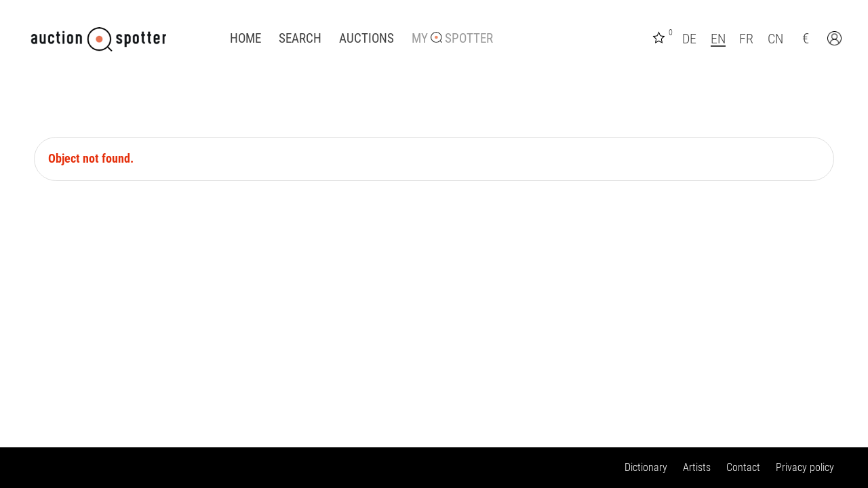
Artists (697, 467)
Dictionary (646, 467)
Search (300, 39)
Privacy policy (805, 467)
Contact (743, 467)
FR (746, 39)
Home (245, 39)
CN (775, 39)
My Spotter (452, 39)
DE (689, 39)
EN (718, 39)
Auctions (367, 39)
